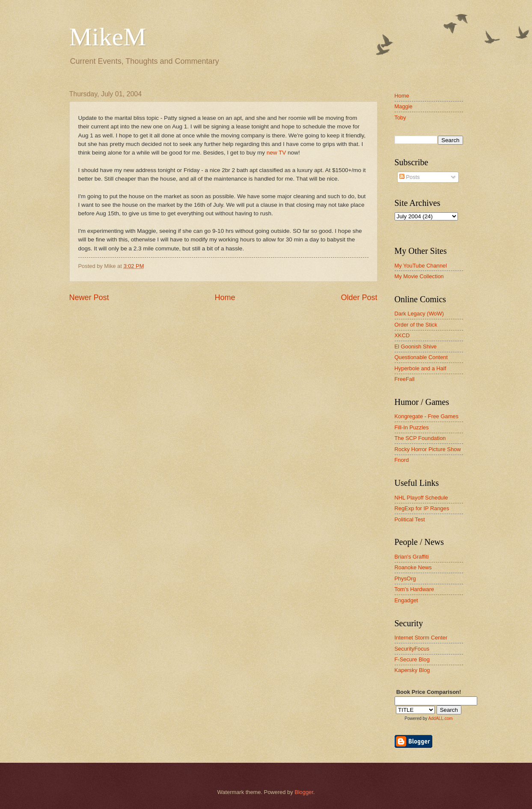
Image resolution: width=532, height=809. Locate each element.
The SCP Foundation (420, 438)
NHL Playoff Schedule (421, 498)
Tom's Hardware (415, 589)
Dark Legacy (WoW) (419, 314)
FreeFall (405, 379)
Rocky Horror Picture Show (428, 449)
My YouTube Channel (421, 266)
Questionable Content (421, 357)
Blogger (304, 792)
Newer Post (89, 297)
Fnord (402, 460)
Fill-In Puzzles (412, 427)
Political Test (410, 519)
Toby (400, 117)
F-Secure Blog (412, 659)
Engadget (406, 600)
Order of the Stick (416, 325)
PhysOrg (405, 578)
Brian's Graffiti (412, 557)
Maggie (404, 106)
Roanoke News (413, 567)
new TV (276, 153)
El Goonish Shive (416, 347)
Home (225, 297)
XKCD (402, 335)
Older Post (359, 297)
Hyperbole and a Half (421, 368)
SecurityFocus (412, 649)
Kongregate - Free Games (427, 416)
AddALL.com (440, 718)
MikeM (108, 37)
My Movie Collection (419, 276)
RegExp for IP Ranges (422, 508)
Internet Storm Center (421, 638)
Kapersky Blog (412, 670)
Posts (410, 177)
